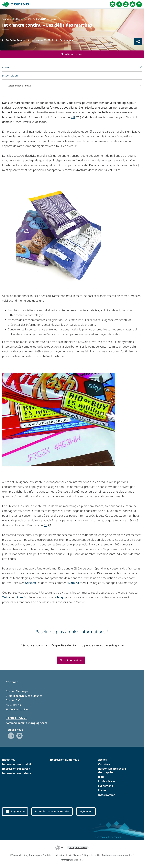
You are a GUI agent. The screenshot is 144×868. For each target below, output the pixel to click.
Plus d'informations (72, 54)
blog (60, 597)
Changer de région (78, 848)
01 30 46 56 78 (17, 718)
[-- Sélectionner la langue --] (72, 86)
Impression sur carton (16, 769)
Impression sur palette (17, 773)
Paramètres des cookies (72, 860)
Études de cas (107, 781)
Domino (74, 583)
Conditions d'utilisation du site (57, 855)
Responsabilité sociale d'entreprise (112, 771)
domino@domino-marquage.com (26, 723)
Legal (77, 855)
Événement (105, 786)
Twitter (7, 597)
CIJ (73, 117)
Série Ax (31, 583)
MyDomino (88, 812)
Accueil (103, 760)
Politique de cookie (91, 855)
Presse (102, 791)
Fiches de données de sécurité (53, 812)
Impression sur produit (17, 764)
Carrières (104, 764)
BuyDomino (15, 812)
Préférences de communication (117, 855)
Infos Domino (107, 795)
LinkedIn (21, 597)
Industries (9, 760)
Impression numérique (65, 760)
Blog (101, 777)
